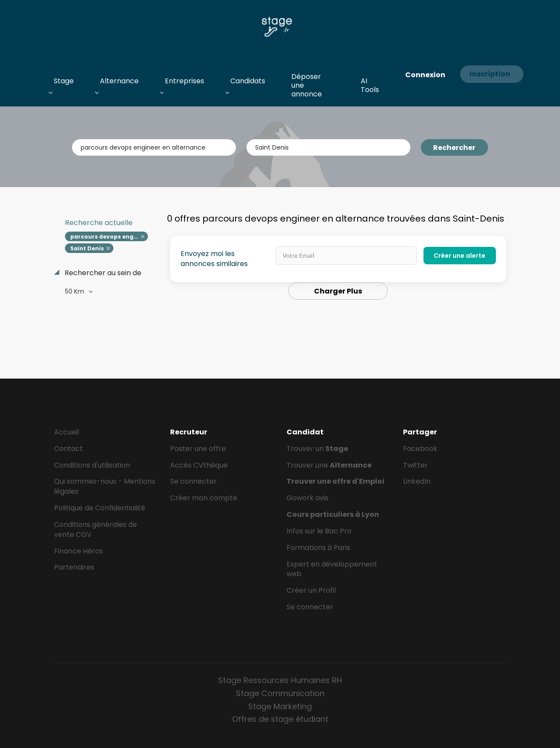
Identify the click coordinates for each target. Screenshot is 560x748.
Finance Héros (79, 551)
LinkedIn (417, 481)
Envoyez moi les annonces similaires (214, 259)
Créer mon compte (204, 498)
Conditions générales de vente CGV (96, 529)
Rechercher (454, 148)
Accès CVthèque (199, 465)
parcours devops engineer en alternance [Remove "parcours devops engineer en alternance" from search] (109, 237)
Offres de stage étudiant (280, 719)
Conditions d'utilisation (92, 465)
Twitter (415, 465)
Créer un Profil (311, 590)
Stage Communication (280, 693)
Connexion (425, 75)
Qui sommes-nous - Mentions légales (105, 486)
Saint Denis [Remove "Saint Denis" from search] (87, 248)
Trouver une (329, 465)
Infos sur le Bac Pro (319, 531)
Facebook (420, 449)
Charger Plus (338, 291)
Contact (68, 449)
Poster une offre (198, 449)
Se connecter (193, 481)
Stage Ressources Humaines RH (280, 680)
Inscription (490, 74)
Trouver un (317, 449)
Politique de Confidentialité (100, 508)
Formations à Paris (318, 548)
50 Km (75, 291)
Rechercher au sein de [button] (102, 273)
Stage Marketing (280, 706)
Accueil (67, 432)
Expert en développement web (332, 569)
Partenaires (74, 567)
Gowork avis (307, 498)
